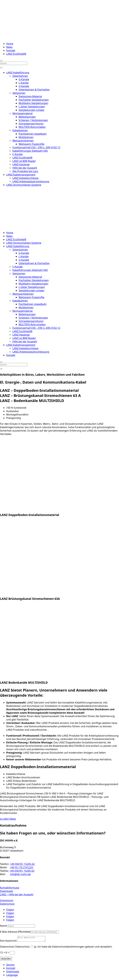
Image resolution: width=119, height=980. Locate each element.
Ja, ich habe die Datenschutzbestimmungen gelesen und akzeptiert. (73, 948)
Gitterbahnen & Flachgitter (34, 90)
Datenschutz (7, 904)
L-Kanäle (24, 83)
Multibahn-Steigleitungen (33, 103)
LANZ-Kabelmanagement (21, 175)
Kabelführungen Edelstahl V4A (30, 151)
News (9, 47)
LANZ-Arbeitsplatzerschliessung (31, 181)
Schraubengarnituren (31, 124)
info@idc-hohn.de (20, 874)
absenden (6, 960)
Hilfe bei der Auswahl (25, 168)
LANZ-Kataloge (21, 164)
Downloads (7, 891)
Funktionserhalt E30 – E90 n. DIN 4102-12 (36, 147)
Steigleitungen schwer (32, 110)
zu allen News (8, 819)
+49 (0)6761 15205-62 (22, 864)
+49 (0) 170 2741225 (21, 867)
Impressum (7, 900)
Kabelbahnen (20, 130)
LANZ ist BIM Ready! (24, 161)
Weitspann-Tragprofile (31, 144)
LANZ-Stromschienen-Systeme (24, 185)
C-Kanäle (18, 154)
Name (3, 926)
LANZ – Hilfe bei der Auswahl (17, 894)
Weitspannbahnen (23, 141)
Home (10, 44)
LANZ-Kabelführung (18, 73)
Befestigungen (27, 117)
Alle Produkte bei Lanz (25, 171)
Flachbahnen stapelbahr (33, 134)
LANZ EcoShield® (16, 54)
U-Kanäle (24, 86)
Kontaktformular (10, 888)
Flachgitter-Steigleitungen (34, 100)
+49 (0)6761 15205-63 (22, 871)
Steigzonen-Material (30, 96)
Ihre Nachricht (8, 942)
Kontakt (11, 50)
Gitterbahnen (20, 76)
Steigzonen (19, 93)
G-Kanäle (24, 79)
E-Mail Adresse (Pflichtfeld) (15, 932)
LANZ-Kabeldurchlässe (25, 178)
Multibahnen (26, 137)
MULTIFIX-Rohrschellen (32, 127)
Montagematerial (22, 113)
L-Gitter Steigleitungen (32, 107)
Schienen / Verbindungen (33, 120)
